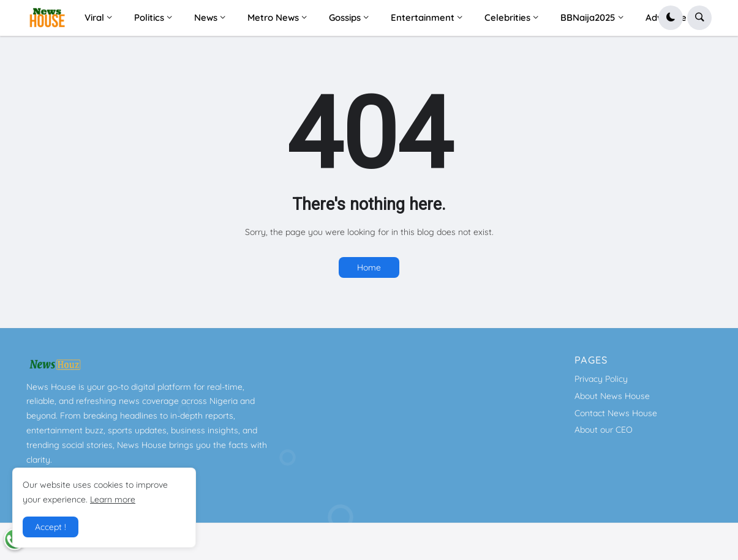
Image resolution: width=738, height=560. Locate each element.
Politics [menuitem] (149, 17)
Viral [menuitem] (94, 17)
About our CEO (604, 430)
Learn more (113, 499)
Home (369, 267)
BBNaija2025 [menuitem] (588, 17)
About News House (612, 396)
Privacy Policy (601, 379)
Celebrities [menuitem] (507, 17)
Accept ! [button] (51, 527)
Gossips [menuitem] (345, 17)
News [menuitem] (206, 17)
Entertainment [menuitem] (423, 17)
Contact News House (616, 413)
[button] (671, 18)
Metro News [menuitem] (273, 17)
